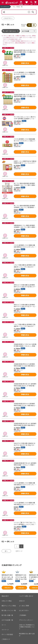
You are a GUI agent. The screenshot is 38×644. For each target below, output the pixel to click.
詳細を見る (25, 63)
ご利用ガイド (6, 639)
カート (4, 625)
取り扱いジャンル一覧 (9, 610)
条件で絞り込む (11, 31)
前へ (6, 551)
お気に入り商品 (7, 601)
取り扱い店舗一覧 (7, 615)
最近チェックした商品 (9, 606)
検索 (33, 12)
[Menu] (3, 3)
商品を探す (5, 596)
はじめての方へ (24, 610)
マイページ (5, 630)
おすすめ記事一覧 (7, 620)
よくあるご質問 (24, 606)
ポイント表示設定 (7, 634)
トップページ (5, 7)
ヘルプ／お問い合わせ (26, 596)
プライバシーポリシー (26, 620)
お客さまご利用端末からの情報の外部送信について (27, 627)
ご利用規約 (23, 615)
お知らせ (22, 601)
